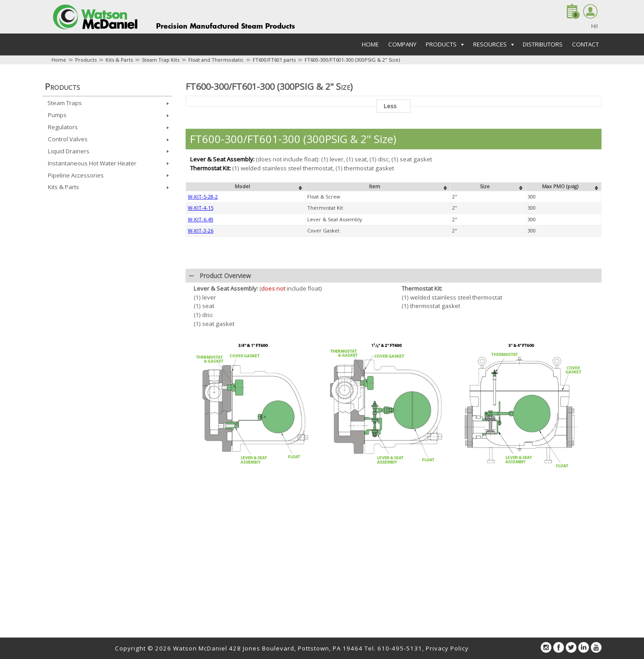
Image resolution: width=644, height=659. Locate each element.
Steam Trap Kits (161, 60)
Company (402, 44)
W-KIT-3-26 (201, 376)
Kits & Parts (119, 60)
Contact (585, 44)
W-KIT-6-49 (201, 365)
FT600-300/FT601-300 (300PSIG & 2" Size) (352, 60)
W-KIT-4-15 (201, 353)
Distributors (543, 44)
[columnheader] (246, 333)
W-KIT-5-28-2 (203, 342)
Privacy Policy (447, 648)
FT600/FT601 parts (274, 60)
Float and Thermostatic (216, 60)
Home (370, 44)
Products (86, 60)
